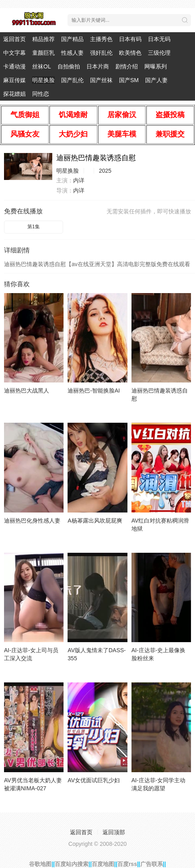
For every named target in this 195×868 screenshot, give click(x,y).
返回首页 (14, 39)
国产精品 (72, 39)
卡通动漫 (14, 66)
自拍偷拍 (69, 66)
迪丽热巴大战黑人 (27, 391)
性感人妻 (72, 53)
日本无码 (159, 39)
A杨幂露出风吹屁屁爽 (95, 521)
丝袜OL (42, 66)
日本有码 (130, 39)
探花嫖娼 (14, 94)
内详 (79, 180)
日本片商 (98, 66)
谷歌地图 (40, 864)
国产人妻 (156, 80)
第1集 (34, 227)
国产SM (129, 80)
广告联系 (152, 864)
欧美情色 (130, 53)
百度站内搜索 (72, 864)
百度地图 (103, 864)
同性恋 (41, 94)
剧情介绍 (127, 66)
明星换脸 (43, 80)
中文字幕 (14, 53)
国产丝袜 (101, 80)
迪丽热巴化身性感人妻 (32, 521)
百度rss (127, 864)
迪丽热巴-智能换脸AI (94, 391)
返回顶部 (114, 832)
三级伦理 (159, 53)
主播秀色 (101, 39)
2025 (105, 171)
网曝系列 (156, 66)
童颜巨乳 (43, 53)
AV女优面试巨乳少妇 (94, 780)
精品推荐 (43, 39)
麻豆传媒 (14, 80)
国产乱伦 (72, 80)
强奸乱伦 (101, 53)
